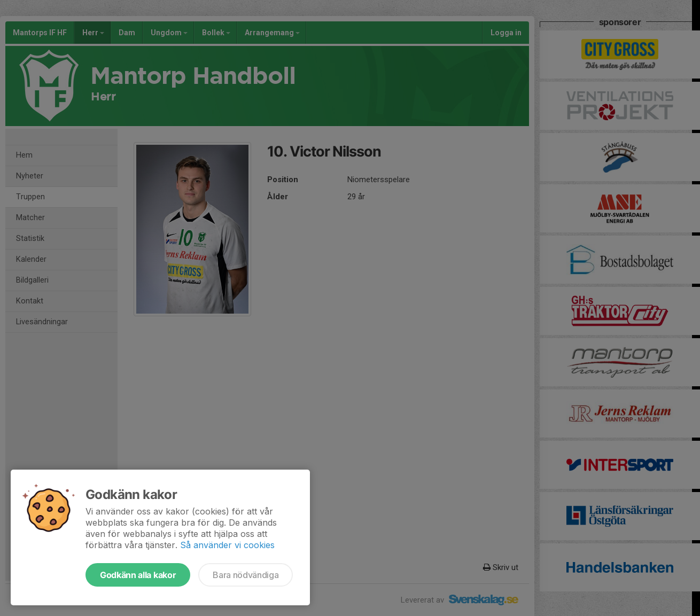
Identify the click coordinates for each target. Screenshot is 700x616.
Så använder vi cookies (227, 545)
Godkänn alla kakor (138, 575)
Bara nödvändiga (246, 575)
